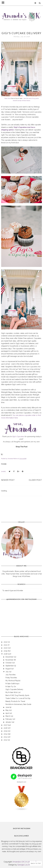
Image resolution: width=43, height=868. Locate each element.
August (8, 669)
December (10, 657)
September (10, 666)
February (9, 719)
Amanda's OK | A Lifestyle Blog (26, 862)
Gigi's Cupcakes (18, 436)
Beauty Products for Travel (15, 701)
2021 (6, 645)
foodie (4, 464)
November (10, 660)
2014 (6, 734)
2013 (6, 737)
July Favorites (11, 675)
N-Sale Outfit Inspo (12, 684)
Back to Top (36, 863)
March (8, 716)
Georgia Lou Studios (26, 865)
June (8, 707)
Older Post (35, 480)
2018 (6, 654)
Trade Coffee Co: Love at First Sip (18, 698)
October (9, 663)
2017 (6, 725)
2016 (6, 728)
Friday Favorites (11, 678)
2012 (6, 740)
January (9, 722)
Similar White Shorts (24, 101)
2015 (6, 731)
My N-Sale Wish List (13, 692)
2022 (6, 642)
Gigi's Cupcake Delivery (14, 689)
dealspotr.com (21, 782)
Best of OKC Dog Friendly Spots (17, 695)
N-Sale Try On (11, 687)
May (7, 710)
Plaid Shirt (8, 98)
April (7, 713)
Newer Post (8, 480)
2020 (6, 648)
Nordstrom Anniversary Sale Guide (18, 704)
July (7, 672)
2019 (6, 651)
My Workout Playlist (13, 681)
